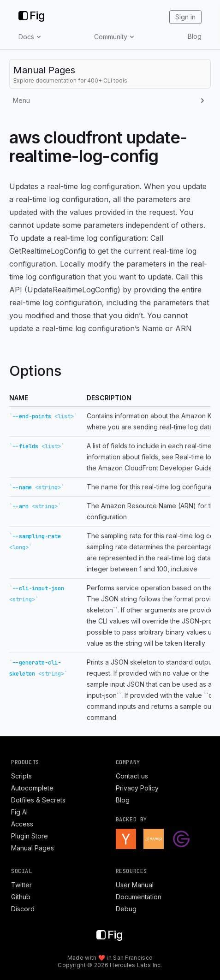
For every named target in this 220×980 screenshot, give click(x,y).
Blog (195, 36)
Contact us (132, 776)
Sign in (185, 17)
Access (22, 824)
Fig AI (19, 812)
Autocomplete (32, 788)
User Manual (135, 885)
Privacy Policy (137, 788)
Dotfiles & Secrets (38, 800)
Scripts (21, 776)
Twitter (21, 885)
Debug (126, 909)
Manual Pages (33, 848)
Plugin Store (30, 836)
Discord (23, 909)
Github (21, 897)
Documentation (139, 897)
